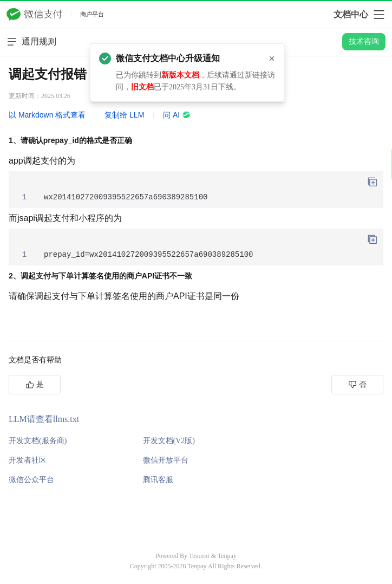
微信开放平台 (166, 460)
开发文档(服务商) (38, 441)
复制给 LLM (124, 115)
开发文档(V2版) (169, 441)
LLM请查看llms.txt (44, 419)
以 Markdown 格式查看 (47, 115)
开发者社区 (28, 460)
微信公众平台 (31, 480)
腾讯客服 (158, 480)
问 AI (177, 115)
